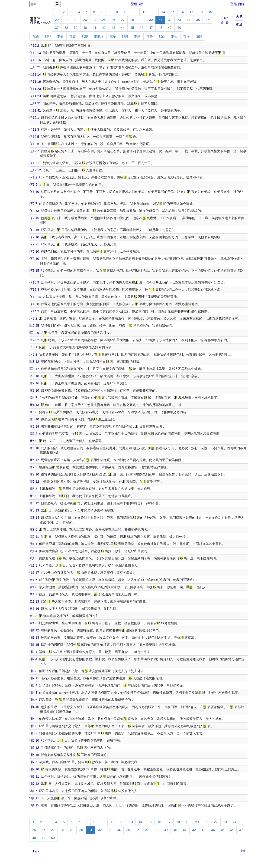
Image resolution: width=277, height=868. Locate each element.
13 (154, 12)
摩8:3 (33, 489)
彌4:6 (33, 700)
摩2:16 (34, 383)
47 (151, 28)
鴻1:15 (34, 805)
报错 (242, 851)
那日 (125, 37)
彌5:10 (34, 740)
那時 (137, 37)
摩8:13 (34, 510)
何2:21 (34, 244)
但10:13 (35, 53)
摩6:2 (33, 434)
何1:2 (33, 177)
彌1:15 (34, 645)
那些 (174, 37)
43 (113, 28)
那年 (113, 37)
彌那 (199, 37)
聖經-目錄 (237, 4)
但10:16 (35, 60)
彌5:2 (33, 719)
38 (66, 28)
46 (142, 28)
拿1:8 (33, 587)
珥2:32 (34, 340)
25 (104, 20)
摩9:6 (33, 529)
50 (179, 28)
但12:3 (34, 129)
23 (85, 20)
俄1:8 (33, 565)
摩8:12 (34, 503)
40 (85, 28)
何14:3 (34, 311)
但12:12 (35, 170)
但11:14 (35, 74)
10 (126, 12)
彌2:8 (33, 671)
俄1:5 (33, 558)
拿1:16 (34, 609)
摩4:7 (33, 398)
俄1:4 (33, 551)
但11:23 (35, 96)
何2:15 (34, 218)
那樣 (187, 37)
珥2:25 (34, 326)
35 (198, 20)
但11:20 (35, 89)
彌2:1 (33, 652)
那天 (150, 37)
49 (170, 28)
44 (123, 28)
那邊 (239, 24)
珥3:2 (33, 354)
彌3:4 (33, 685)
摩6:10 (34, 448)
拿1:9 (33, 594)
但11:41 (35, 110)
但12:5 (34, 137)
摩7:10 (34, 474)
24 (94, 20)
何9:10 (34, 259)
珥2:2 (33, 318)
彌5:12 (34, 748)
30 (151, 20)
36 (207, 20)
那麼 (85, 37)
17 (191, 12)
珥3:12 (34, 362)
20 (57, 20)
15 (173, 12)
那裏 (73, 37)
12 (144, 12)
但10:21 (35, 67)
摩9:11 (34, 537)
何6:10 (34, 251)
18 (201, 12)
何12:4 (34, 290)
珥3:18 (34, 376)
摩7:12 (34, 482)
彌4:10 (34, 707)
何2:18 (34, 237)
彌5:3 (33, 726)
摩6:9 (33, 441)
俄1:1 (33, 544)
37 (57, 28)
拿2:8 (33, 616)
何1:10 (34, 192)
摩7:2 (33, 467)
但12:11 (35, 163)
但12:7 (34, 151)
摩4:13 (34, 405)
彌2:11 (34, 678)
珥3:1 (33, 347)
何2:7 (33, 204)
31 (160, 20)
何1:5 (33, 185)
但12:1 (34, 118)
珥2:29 (34, 333)
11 (135, 12)
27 (123, 20)
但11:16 (35, 82)
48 (160, 28)
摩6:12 (34, 460)
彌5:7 (33, 733)
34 (189, 20)
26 (113, 20)
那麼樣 (99, 37)
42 (104, 28)
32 (170, 20)
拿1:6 (33, 580)
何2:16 (34, 230)
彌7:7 (33, 762)
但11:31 (35, 103)
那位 (162, 37)
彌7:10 (34, 769)
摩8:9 (33, 496)
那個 (60, 37)
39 (76, 28)
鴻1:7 (33, 791)
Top (37, 851)
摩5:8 (33, 412)
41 (94, 28)
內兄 (239, 17)
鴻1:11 (34, 798)
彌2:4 (33, 659)
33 (179, 20)
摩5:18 (34, 426)
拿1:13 (34, 601)
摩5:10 (34, 419)
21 (66, 20)
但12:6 (34, 144)
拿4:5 (33, 623)
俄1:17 (34, 573)
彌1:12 (34, 630)
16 (182, 12)
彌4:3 (33, 693)
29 (142, 20)
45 (132, 28)
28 (132, 20)
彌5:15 (34, 755)
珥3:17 (34, 369)
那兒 (48, 37)
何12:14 (35, 297)
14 (163, 12)
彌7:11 (34, 776)
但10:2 (34, 46)
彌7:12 (34, 784)
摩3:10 (34, 390)
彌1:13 (34, 637)
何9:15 (34, 271)
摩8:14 (34, 518)
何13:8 (34, 304)
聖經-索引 (138, 4)
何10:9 (34, 282)
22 (76, 20)
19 (210, 12)
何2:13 (34, 211)
